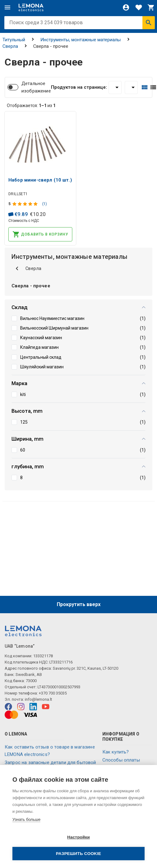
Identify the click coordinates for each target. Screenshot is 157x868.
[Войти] (126, 7)
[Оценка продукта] (26, 204)
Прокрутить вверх (79, 604)
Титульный (14, 40)
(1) (45, 204)
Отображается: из (31, 106)
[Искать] (149, 23)
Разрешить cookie (78, 854)
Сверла (10, 46)
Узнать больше (26, 819)
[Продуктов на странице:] (115, 88)
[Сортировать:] (131, 88)
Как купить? (116, 752)
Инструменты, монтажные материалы (81, 40)
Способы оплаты (121, 760)
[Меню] (7, 7)
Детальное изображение (36, 87)
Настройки (78, 837)
